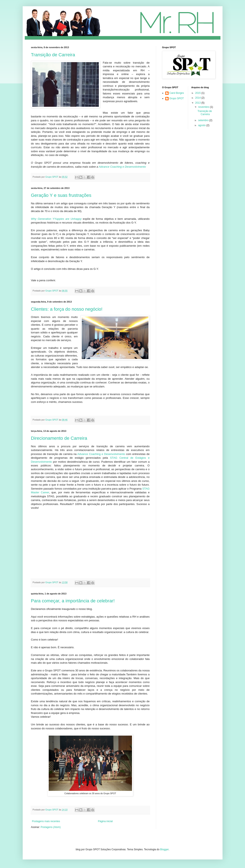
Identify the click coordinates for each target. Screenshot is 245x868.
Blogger (164, 849)
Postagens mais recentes (46, 821)
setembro (204, 120)
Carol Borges (177, 93)
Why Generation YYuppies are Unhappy (56, 219)
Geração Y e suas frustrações (61, 195)
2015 (198, 93)
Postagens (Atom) (51, 827)
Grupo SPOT (177, 98)
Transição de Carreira (53, 55)
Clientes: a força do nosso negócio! (67, 309)
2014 (198, 98)
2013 (198, 103)
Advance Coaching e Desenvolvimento (122, 167)
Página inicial (105, 821)
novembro (204, 107)
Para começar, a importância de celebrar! (73, 601)
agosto (202, 125)
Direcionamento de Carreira (59, 438)
